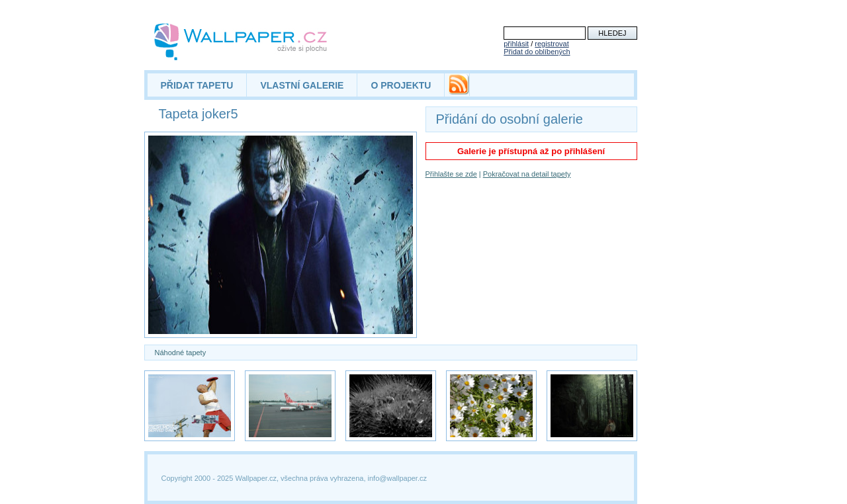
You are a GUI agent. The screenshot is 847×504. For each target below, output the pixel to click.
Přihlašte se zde (451, 174)
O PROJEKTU (401, 85)
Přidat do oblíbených (537, 52)
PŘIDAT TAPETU (197, 85)
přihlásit (516, 44)
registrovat (552, 44)
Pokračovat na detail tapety (527, 174)
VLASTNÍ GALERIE (302, 85)
